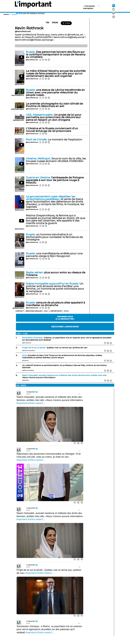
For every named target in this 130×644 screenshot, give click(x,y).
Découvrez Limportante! (65, 327)
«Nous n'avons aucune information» (64, 376)
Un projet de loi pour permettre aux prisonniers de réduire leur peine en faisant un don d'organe (54, 117)
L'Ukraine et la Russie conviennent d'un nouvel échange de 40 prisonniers (52, 130)
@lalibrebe (26, 380)
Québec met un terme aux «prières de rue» (55, 348)
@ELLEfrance (27, 343)
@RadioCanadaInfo (28, 350)
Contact (20, 311)
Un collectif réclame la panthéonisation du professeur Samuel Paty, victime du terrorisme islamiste (64, 366)
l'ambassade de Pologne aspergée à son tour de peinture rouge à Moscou (55, 180)
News (6, 14)
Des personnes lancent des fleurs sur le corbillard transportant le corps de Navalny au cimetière (56, 54)
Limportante (56, 311)
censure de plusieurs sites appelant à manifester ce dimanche (55, 304)
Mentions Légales (34, 311)
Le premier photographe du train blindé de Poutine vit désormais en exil (54, 105)
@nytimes (25, 360)
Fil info (21, 385)
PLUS (14, 14)
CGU (46, 311)
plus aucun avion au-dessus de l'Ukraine (56, 274)
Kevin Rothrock (29, 28)
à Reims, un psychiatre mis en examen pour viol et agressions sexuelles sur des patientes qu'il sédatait (67, 339)
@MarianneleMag (28, 370)
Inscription (88, 8)
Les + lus (22, 334)
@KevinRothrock (23, 31)
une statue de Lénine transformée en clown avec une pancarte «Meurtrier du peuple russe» (55, 92)
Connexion (90, 6)
